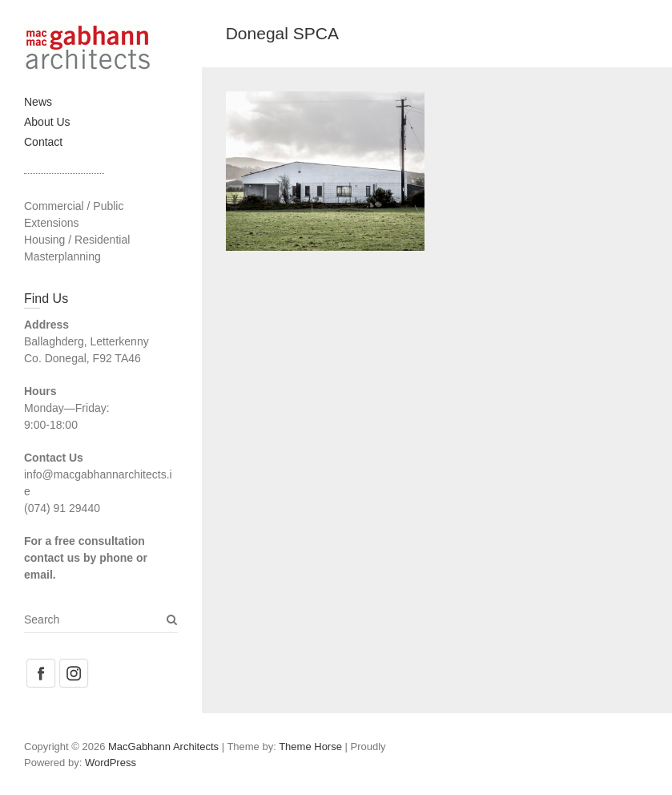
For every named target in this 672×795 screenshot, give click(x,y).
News (38, 102)
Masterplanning (62, 256)
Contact (43, 142)
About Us (47, 122)
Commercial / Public (74, 206)
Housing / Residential (77, 240)
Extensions (51, 223)
